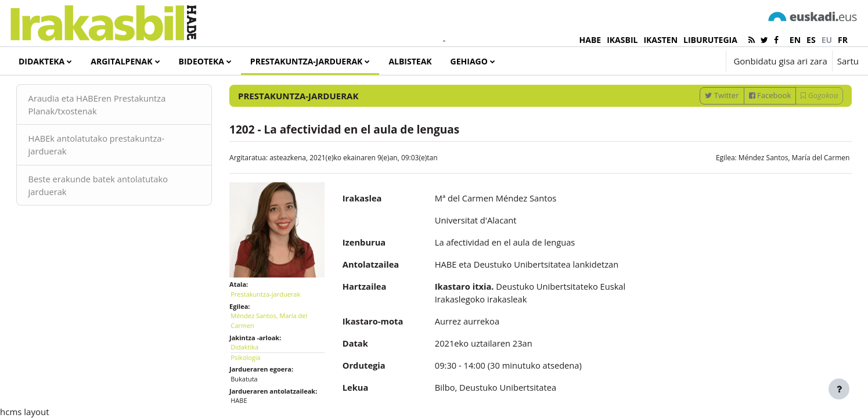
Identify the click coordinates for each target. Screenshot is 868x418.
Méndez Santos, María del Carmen (777, 186)
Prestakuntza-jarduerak (273, 318)
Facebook (753, 124)
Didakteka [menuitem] (42, 61)
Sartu (848, 61)
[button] (682, 61)
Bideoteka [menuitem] (201, 61)
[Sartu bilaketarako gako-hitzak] (735, 93)
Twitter (705, 124)
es (811, 40)
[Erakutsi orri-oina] (839, 389)
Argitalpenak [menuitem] (121, 61)
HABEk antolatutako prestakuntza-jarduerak (114, 174)
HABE (590, 40)
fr (843, 40)
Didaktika (253, 371)
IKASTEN (660, 40)
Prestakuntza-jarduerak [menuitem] (307, 61)
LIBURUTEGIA (710, 40)
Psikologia (253, 381)
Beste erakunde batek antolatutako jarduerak (116, 215)
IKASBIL (622, 40)
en (795, 40)
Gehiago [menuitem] (469, 61)
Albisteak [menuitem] (410, 61)
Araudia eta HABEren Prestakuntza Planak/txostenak (115, 133)
